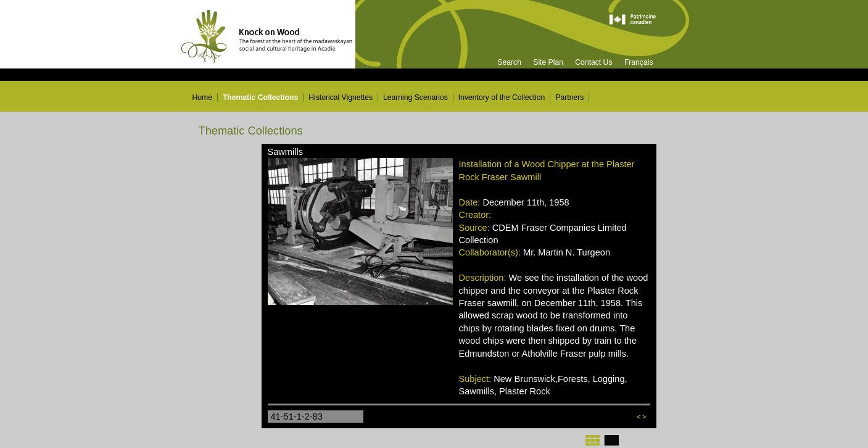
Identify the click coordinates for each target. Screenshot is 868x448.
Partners (569, 97)
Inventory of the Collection (502, 97)
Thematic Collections (260, 97)
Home (202, 97)
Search (509, 62)
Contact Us (593, 62)
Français (639, 62)
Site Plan (548, 62)
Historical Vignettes (341, 97)
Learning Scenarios (415, 97)
